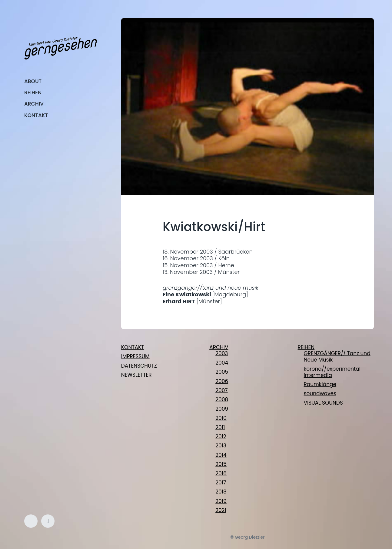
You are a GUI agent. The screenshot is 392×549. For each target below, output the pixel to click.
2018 (221, 492)
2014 (221, 455)
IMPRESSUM (135, 356)
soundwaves (320, 393)
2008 (222, 399)
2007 (221, 390)
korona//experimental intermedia (332, 372)
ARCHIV (34, 104)
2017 (221, 483)
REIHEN (33, 93)
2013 (221, 446)
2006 (222, 381)
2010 (221, 418)
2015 (221, 464)
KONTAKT (36, 115)
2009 (222, 409)
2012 (221, 436)
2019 (221, 501)
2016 (221, 473)
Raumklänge (320, 384)
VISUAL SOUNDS (323, 403)
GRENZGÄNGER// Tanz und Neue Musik (337, 356)
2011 (220, 427)
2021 (221, 510)
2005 (222, 372)
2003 (222, 353)
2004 (222, 363)
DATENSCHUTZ (139, 366)
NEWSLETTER (136, 375)
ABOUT (33, 81)
